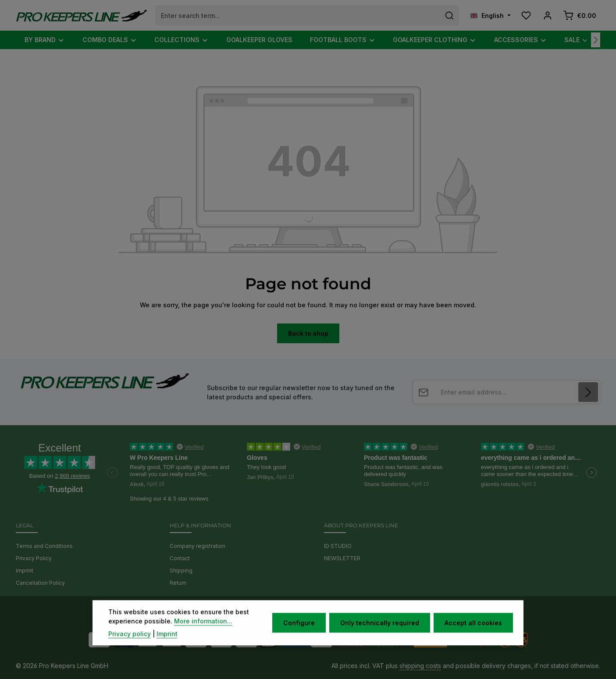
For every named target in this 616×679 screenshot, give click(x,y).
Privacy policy (130, 646)
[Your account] (547, 16)
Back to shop (308, 333)
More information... (203, 634)
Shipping (181, 571)
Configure (299, 635)
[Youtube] (303, 612)
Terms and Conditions (44, 546)
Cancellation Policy (40, 583)
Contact (180, 558)
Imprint (25, 571)
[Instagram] (315, 612)
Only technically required (380, 635)
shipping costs (420, 666)
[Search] (450, 15)
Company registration (198, 546)
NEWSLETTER (342, 558)
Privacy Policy (34, 558)
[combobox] (298, 15)
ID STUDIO (338, 546)
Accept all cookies (473, 635)
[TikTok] (327, 612)
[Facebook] (290, 612)
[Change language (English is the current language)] (491, 16)
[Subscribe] (588, 392)
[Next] (596, 40)
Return (178, 583)
